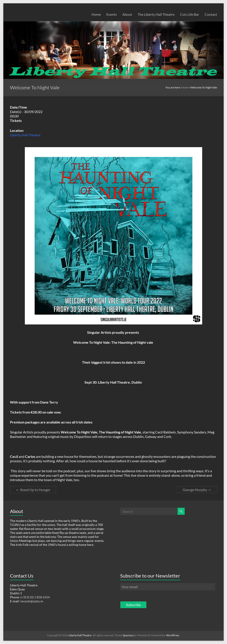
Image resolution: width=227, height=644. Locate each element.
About (127, 14)
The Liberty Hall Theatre (156, 14)
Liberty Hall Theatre (25, 135)
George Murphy (197, 490)
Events (112, 14)
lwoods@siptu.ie (32, 601)
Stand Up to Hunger (33, 490)
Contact (211, 14)
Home (96, 14)
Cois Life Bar (190, 14)
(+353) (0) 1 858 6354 (35, 597)
